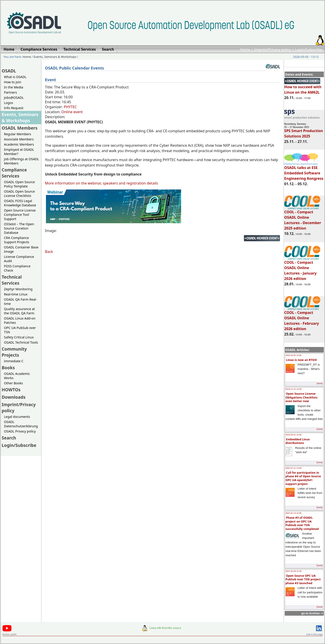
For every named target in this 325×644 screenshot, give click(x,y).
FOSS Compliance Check (17, 268)
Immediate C (14, 361)
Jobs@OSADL (14, 98)
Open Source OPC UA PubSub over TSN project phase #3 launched (303, 579)
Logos (9, 103)
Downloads (14, 397)
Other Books (14, 383)
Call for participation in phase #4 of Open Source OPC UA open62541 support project (303, 478)
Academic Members (19, 144)
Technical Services (12, 280)
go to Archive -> (312, 613)
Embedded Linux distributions (298, 441)
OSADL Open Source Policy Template (19, 184)
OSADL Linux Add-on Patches (20, 320)
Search (9, 438)
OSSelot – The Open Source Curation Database (19, 228)
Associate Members (19, 139)
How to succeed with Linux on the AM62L (303, 88)
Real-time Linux (16, 294)
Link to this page (314, 634)
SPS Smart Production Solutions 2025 (304, 131)
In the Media (14, 87)
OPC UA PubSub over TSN (20, 330)
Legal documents (17, 417)
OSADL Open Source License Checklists (19, 194)
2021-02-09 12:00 (294, 571)
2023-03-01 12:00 (294, 435)
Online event (72, 112)
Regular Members (18, 134)
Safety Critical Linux (19, 337)
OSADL (9, 71)
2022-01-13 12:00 (294, 513)
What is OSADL (15, 77)
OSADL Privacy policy (20, 431)
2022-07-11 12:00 (294, 468)
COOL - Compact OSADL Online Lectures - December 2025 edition (303, 218)
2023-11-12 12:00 (294, 389)
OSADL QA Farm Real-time (20, 302)
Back (49, 252)
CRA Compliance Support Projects (17, 240)
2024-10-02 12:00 (294, 355)
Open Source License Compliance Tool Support (20, 215)
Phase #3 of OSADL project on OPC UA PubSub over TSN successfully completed (302, 523)
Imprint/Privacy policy (273, 50)
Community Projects (14, 352)
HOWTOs (11, 390)
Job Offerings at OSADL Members (22, 161)
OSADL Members (20, 128)
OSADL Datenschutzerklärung (21, 424)
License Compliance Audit (19, 259)
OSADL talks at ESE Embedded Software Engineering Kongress (304, 171)
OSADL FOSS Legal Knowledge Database (20, 203)
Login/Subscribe (308, 50)
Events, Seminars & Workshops (55, 57)
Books (8, 368)
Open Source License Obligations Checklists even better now (302, 397)
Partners (11, 92)
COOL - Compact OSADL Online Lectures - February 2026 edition (302, 319)
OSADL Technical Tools (21, 342)
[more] (320, 383)
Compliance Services (14, 173)
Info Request (14, 108)
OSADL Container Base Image (21, 249)
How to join (13, 82)
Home (245, 50)
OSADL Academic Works (17, 376)
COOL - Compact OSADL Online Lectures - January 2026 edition (302, 268)
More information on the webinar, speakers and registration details (102, 183)
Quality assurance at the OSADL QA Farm (19, 311)
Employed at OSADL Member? (19, 152)
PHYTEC (70, 107)
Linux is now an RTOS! (302, 360)
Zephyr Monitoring (18, 289)
